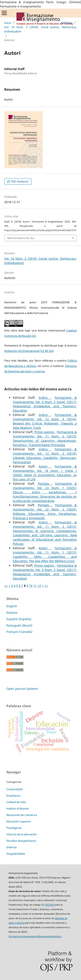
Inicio (8, 23)
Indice (45, 398)
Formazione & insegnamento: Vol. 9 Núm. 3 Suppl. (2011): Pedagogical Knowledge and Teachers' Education (45, 404)
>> (46, 586)
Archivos (67, 23)
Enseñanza (13, 796)
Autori (45, 466)
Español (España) (19, 619)
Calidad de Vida (16, 802)
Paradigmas (14, 828)
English (12, 606)
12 (39, 586)
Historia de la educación (22, 834)
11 (35, 586)
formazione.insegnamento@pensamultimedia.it (35, 936)
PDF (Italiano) (19, 181)
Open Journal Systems (22, 689)
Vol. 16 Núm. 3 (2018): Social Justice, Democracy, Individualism (40, 29)
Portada (45, 484)
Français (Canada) (19, 632)
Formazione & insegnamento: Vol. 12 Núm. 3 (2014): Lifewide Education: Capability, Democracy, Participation (45, 456)
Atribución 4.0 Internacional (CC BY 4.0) (29, 351)
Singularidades (16, 854)
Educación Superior (19, 821)
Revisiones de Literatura (22, 815)
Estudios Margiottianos (21, 841)
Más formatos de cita (21, 238)
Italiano (12, 613)
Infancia (11, 847)
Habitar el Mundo (18, 808)
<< (6, 586)
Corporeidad (14, 789)
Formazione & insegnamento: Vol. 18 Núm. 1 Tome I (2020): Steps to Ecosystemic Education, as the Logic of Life (45, 473)
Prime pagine (45, 432)
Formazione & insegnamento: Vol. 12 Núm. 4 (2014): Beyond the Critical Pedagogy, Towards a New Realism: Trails (45, 421)
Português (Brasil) (19, 625)
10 (31, 586)
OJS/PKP (50, 905)
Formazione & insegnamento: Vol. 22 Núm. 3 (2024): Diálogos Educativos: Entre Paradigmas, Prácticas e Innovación (45, 511)
